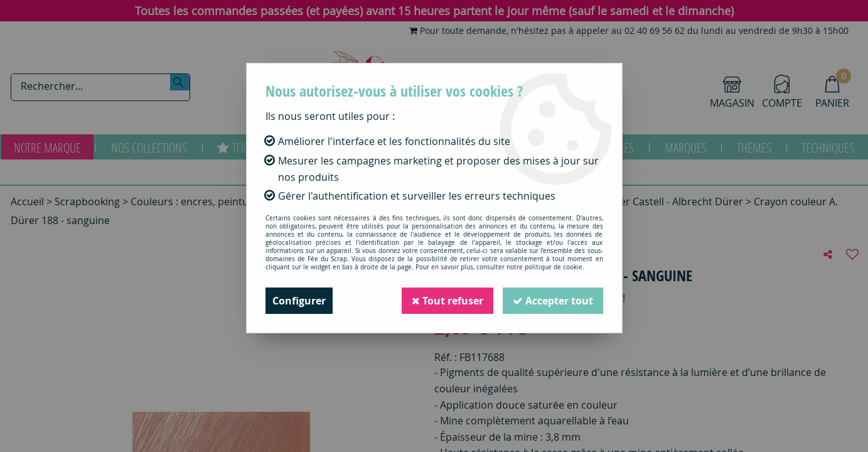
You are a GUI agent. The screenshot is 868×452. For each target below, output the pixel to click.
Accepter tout (553, 301)
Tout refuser (447, 301)
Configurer (299, 301)
